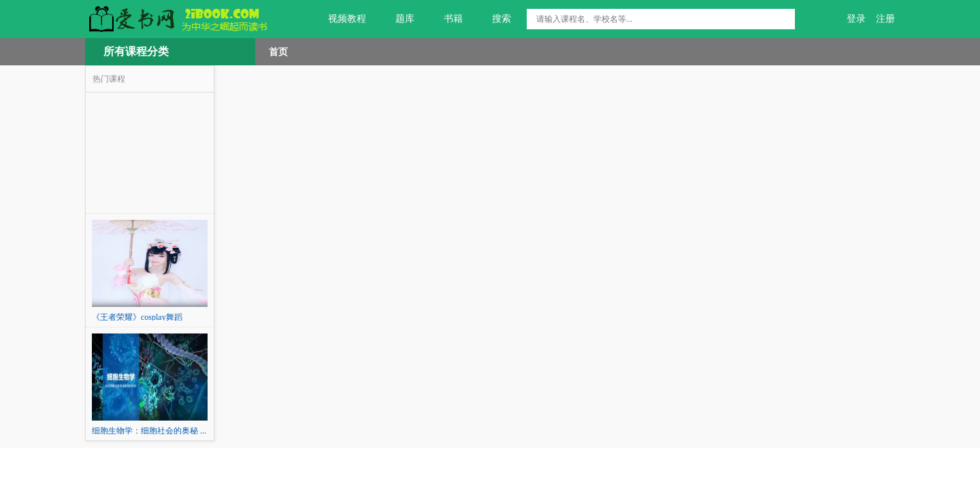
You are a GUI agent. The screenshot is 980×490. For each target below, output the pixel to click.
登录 (856, 19)
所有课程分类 (136, 51)
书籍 (445, 19)
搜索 (494, 19)
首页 (278, 52)
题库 (397, 19)
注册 (885, 19)
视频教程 (339, 19)
